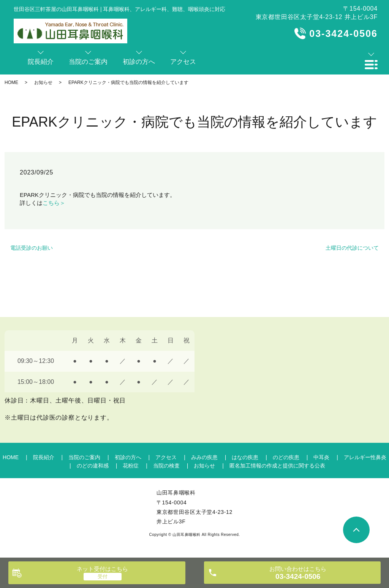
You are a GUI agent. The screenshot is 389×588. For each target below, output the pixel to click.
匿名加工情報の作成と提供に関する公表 (277, 466)
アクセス (166, 457)
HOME (11, 82)
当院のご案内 (84, 457)
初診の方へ (128, 457)
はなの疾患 (245, 457)
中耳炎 (321, 457)
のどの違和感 (93, 466)
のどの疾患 (286, 457)
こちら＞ (54, 203)
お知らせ (43, 82)
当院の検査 (166, 466)
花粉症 (131, 466)
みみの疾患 (204, 457)
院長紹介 (44, 457)
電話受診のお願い (32, 248)
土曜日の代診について (352, 248)
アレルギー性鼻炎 (365, 457)
